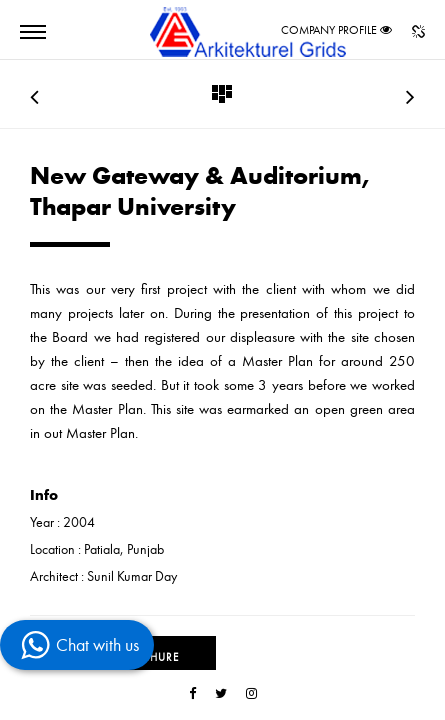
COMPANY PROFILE (329, 30)
